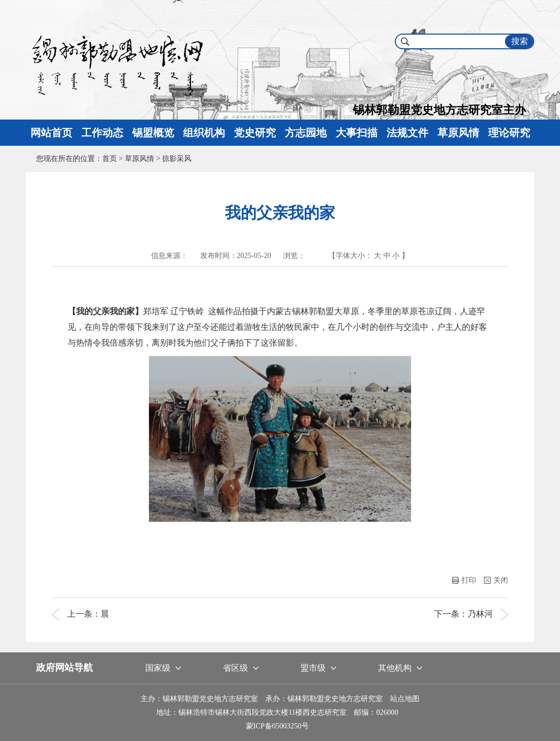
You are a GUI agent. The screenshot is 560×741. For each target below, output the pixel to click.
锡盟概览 (153, 133)
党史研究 (255, 133)
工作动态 (102, 133)
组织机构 (204, 133)
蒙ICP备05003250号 (277, 726)
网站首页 (51, 133)
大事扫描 (357, 133)
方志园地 (306, 133)
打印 (464, 580)
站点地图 (405, 699)
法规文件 (407, 133)
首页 (110, 159)
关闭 (496, 580)
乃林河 (480, 614)
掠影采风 (177, 159)
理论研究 (509, 133)
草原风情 (458, 133)
